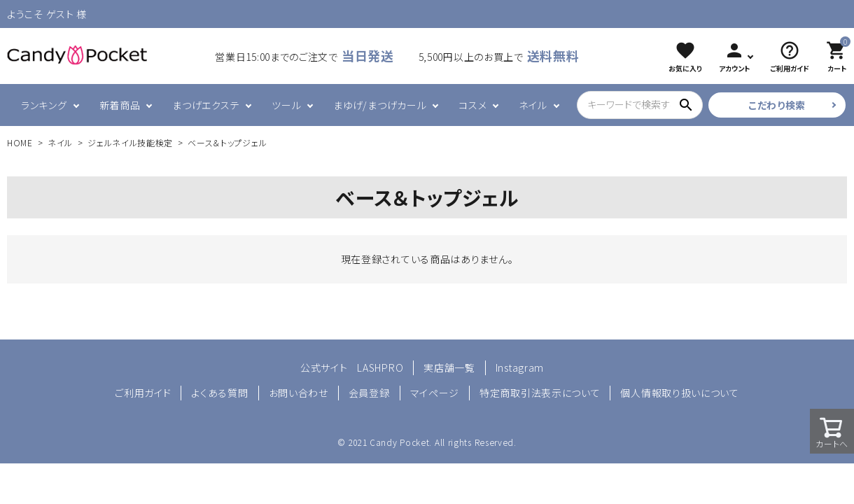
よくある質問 (219, 393)
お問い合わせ (299, 393)
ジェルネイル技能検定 (130, 142)
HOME (20, 142)
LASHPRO (380, 367)
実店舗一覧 (449, 367)
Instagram (520, 367)
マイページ (435, 393)
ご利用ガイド (143, 393)
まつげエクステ (206, 105)
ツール (286, 105)
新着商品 (120, 105)
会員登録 (369, 393)
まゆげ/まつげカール (380, 105)
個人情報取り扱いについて (679, 393)
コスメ (472, 105)
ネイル (533, 105)
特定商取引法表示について (540, 393)
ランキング (44, 105)
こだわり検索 (777, 105)
